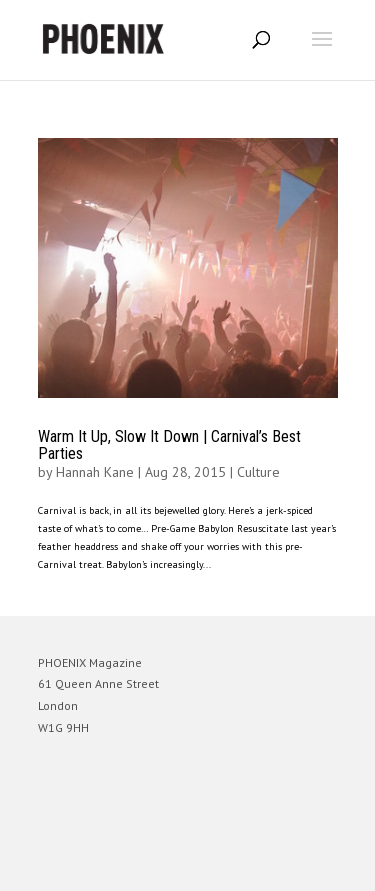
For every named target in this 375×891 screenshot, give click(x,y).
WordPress (284, 866)
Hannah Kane (95, 472)
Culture (258, 472)
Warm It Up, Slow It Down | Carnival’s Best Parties (169, 445)
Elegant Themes (160, 866)
